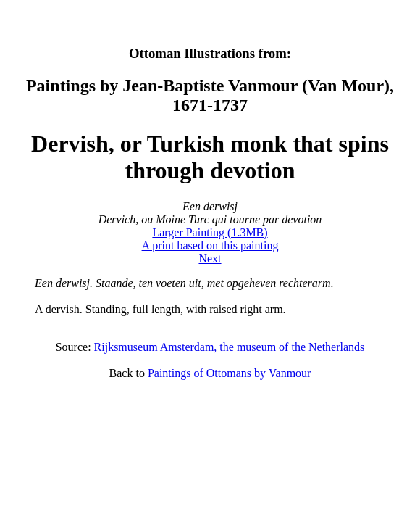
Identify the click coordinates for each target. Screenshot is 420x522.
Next (210, 258)
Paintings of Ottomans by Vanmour (229, 373)
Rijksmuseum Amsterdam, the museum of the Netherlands (230, 347)
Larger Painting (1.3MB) (210, 232)
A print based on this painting (210, 245)
